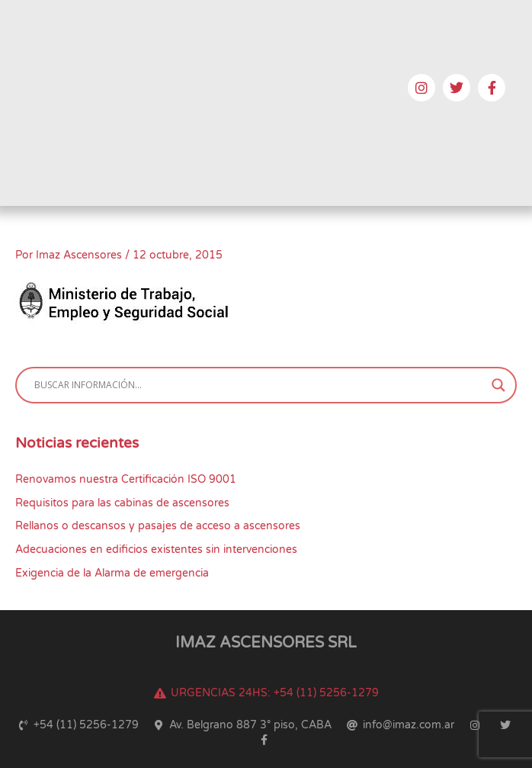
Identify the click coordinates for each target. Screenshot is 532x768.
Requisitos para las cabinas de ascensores (122, 503)
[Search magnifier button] (498, 385)
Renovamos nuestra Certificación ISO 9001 (126, 479)
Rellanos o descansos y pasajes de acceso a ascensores (158, 526)
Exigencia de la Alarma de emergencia (112, 573)
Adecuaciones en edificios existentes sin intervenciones (156, 549)
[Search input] (259, 385)
